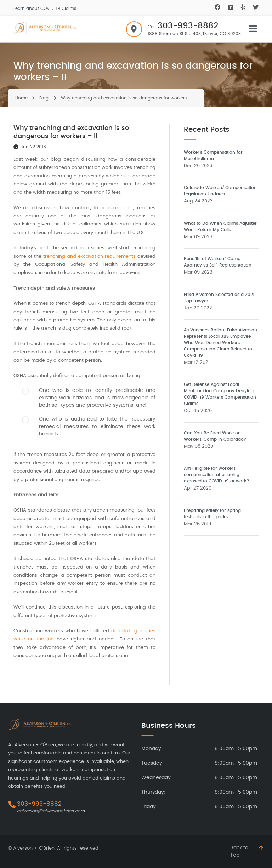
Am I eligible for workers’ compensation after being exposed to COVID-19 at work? (217, 475)
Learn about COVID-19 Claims (45, 8)
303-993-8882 (188, 26)
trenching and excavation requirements (89, 256)
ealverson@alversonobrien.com (51, 811)
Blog (44, 98)
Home (21, 98)
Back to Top (239, 852)
